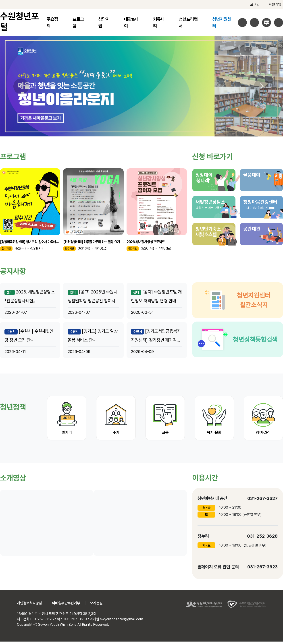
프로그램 (78, 23)
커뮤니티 (159, 23)
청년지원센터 (222, 23)
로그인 (252, 5)
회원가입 (272, 5)
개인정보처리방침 (29, 603)
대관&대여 (131, 23)
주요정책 (52, 23)
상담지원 (104, 23)
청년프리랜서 (188, 23)
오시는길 (96, 603)
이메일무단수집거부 (66, 603)
